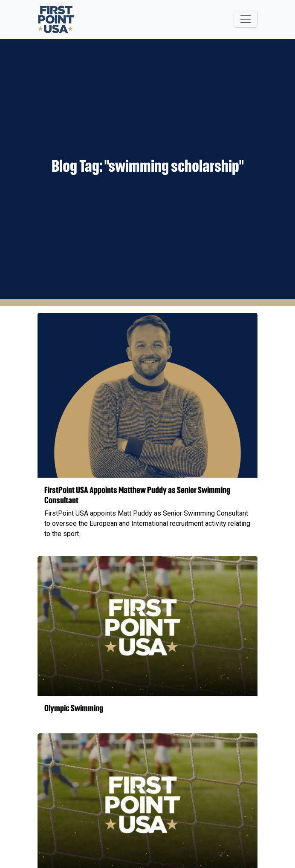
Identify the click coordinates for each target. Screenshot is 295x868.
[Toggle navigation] (246, 19)
